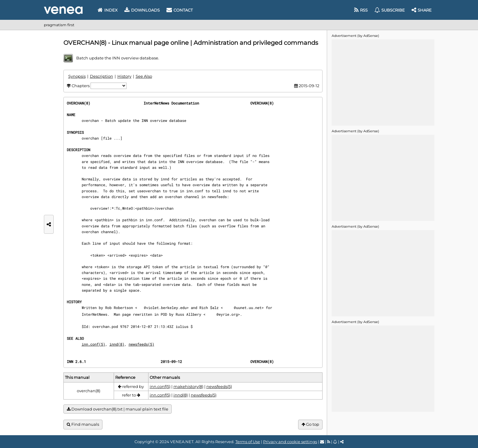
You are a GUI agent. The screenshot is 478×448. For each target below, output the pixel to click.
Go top (310, 424)
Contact (180, 10)
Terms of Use (248, 442)
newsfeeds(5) (141, 344)
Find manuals (83, 424)
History (124, 76)
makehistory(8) (188, 386)
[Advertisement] (383, 82)
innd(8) (117, 344)
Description (102, 76)
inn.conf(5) (93, 344)
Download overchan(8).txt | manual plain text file (118, 409)
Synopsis (77, 76)
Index (108, 10)
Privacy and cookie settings (290, 442)
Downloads (142, 10)
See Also (144, 76)
